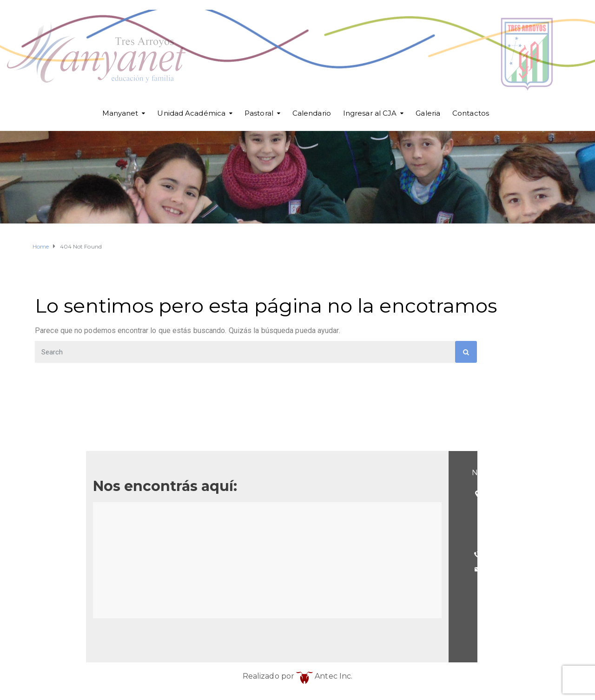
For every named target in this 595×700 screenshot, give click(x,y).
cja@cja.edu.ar (155, 569)
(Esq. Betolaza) (158, 509)
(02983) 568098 (159, 554)
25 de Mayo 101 (159, 494)
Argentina (148, 539)
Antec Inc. (324, 676)
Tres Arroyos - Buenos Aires (179, 524)
